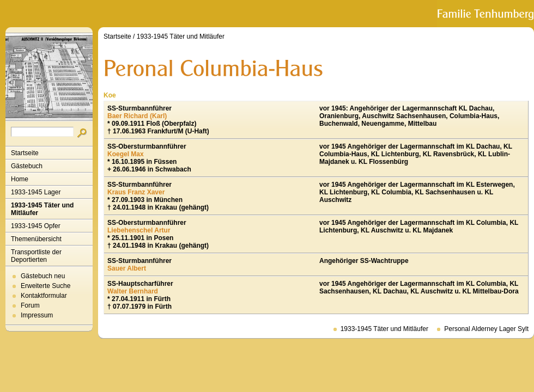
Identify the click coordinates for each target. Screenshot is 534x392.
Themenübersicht (36, 239)
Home (20, 179)
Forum (30, 305)
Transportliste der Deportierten (36, 256)
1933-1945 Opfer (36, 226)
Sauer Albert (127, 268)
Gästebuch (27, 166)
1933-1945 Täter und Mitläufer (42, 209)
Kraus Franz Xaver (136, 192)
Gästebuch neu (43, 276)
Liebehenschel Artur (139, 230)
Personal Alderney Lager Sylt (486, 329)
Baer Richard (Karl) (137, 116)
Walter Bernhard (133, 291)
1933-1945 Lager (36, 192)
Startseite (25, 153)
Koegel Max (126, 154)
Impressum (37, 315)
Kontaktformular (44, 296)
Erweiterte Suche (45, 286)
